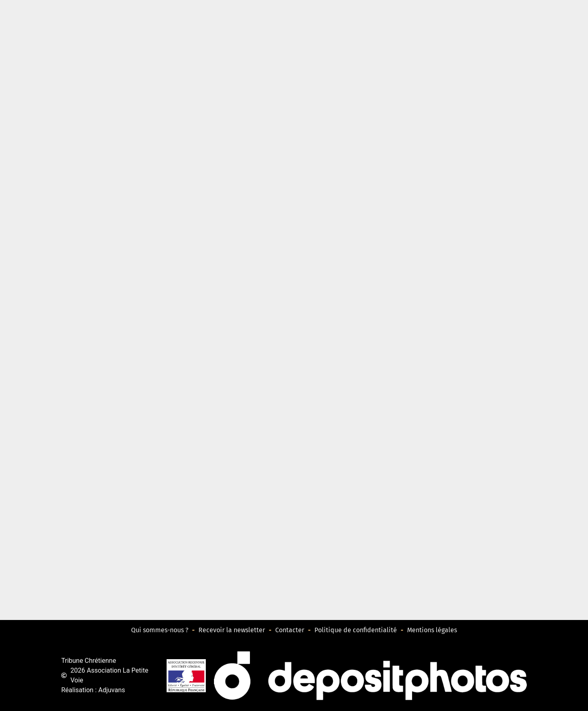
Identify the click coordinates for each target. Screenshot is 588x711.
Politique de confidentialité (356, 630)
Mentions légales (432, 630)
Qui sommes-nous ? (160, 630)
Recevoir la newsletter (232, 630)
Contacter (290, 630)
